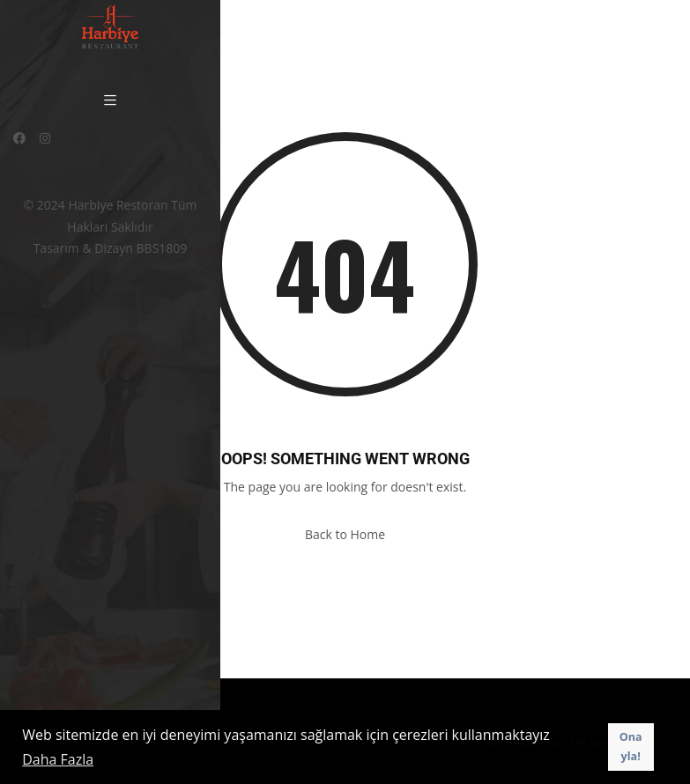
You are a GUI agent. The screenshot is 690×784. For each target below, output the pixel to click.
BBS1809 (162, 248)
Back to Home (345, 534)
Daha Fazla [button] (58, 759)
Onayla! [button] (631, 747)
